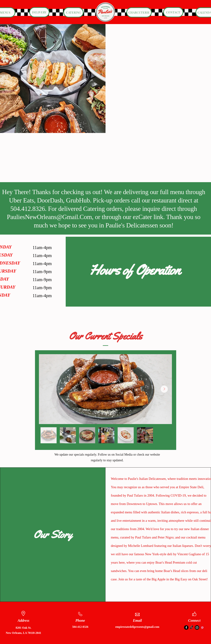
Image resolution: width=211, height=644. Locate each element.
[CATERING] (73, 12)
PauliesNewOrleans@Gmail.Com (49, 217)
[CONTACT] (173, 12)
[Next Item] (164, 389)
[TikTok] (192, 628)
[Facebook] (186, 628)
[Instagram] (197, 628)
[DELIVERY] (39, 12)
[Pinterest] (202, 628)
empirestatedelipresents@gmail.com (137, 627)
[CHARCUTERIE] (139, 12)
